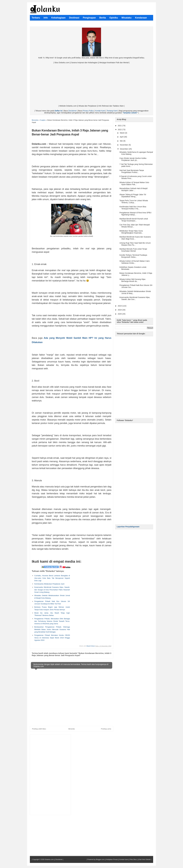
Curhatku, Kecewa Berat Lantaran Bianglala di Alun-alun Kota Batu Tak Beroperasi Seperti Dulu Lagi (52, 578)
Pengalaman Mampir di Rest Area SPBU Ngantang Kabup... (135, 214)
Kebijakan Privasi (112, 859)
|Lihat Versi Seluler (144, 859)
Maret (122, 133)
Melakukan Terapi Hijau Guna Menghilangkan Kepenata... (131, 232)
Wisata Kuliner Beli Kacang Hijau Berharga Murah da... (132, 280)
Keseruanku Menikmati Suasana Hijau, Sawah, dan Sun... (135, 298)
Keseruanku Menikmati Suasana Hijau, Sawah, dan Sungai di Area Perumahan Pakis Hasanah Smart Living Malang (52, 590)
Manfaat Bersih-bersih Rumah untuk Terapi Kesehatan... (134, 220)
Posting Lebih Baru (39, 729)
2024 (120, 310)
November (124, 145)
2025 (120, 314)
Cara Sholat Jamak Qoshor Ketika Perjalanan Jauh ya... (133, 159)
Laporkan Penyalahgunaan (128, 527)
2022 (120, 130)
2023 (120, 306)
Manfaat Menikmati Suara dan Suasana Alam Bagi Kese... (135, 238)
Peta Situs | (134, 859)
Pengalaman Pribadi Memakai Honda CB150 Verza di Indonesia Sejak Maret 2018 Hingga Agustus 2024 (52, 638)
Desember (124, 149)
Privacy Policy (88, 111)
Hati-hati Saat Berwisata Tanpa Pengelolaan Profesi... (132, 171)
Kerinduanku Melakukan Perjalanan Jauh (49, 584)
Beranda (71, 729)
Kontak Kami (100, 111)
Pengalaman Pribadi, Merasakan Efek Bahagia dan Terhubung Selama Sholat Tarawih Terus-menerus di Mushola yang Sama (52, 621)
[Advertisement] (91, 84)
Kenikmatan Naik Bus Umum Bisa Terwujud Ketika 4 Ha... (133, 208)
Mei (121, 141)
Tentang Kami (112, 111)
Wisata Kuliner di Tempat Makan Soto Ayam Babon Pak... (134, 183)
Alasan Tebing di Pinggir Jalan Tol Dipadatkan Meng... (133, 196)
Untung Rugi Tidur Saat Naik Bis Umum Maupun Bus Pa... (135, 244)
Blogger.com (100, 859)
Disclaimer (73, 111)
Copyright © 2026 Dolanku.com (43, 859)
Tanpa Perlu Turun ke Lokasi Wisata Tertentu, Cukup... (134, 202)
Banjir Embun (91, 646)
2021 (120, 126)
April (122, 137)
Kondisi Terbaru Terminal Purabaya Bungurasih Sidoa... (133, 256)
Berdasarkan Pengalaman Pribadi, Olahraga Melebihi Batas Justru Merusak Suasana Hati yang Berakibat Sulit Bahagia (52, 629)
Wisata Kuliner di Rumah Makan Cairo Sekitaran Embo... (135, 262)
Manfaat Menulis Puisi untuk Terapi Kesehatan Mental (133, 250)
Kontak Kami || (124, 859)
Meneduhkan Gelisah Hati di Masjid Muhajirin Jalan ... (133, 189)
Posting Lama (106, 729)
